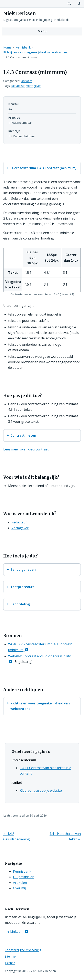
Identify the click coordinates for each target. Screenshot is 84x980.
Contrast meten (23, 435)
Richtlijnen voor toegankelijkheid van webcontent (36, 52)
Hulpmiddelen (24, 877)
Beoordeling (20, 604)
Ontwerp (27, 81)
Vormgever (34, 86)
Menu (42, 31)
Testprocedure (23, 587)
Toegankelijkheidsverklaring (23, 950)
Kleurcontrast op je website (41, 790)
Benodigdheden (23, 569)
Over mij (19, 888)
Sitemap (10, 956)
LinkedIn (17, 931)
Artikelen (20, 883)
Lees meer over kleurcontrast (26, 449)
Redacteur (18, 86)
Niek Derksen (19, 14)
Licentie (10, 963)
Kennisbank (23, 47)
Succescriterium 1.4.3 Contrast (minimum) (43, 168)
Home (7, 47)
